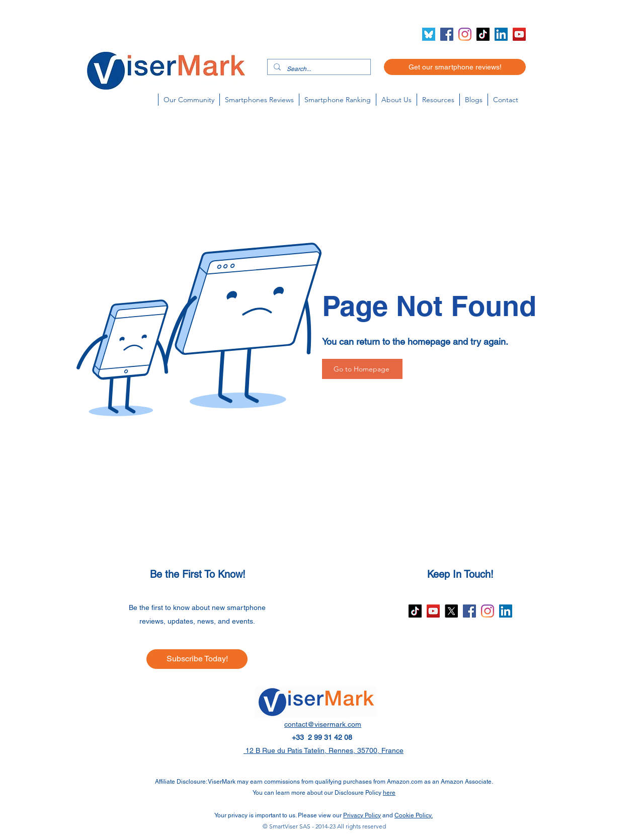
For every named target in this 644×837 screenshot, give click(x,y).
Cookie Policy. (414, 815)
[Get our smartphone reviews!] (455, 67)
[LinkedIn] (501, 34)
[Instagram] (465, 34)
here (389, 793)
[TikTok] (483, 34)
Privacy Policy (362, 815)
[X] (451, 611)
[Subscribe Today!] (197, 659)
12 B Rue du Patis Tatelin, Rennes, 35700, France (324, 750)
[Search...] (318, 69)
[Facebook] (447, 34)
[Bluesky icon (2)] (429, 34)
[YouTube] (519, 34)
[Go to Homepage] (362, 369)
